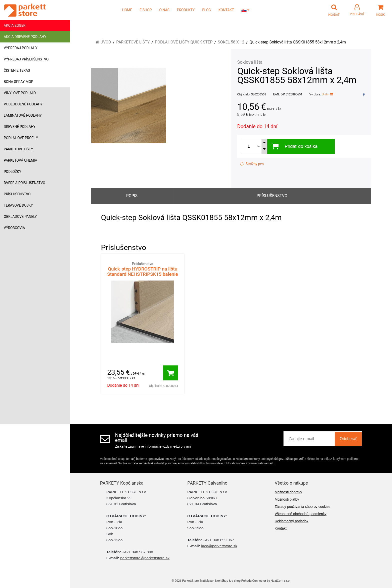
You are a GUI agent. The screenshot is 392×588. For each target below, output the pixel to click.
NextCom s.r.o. (281, 581)
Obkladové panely (20, 217)
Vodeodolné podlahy (23, 104)
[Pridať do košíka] (170, 373)
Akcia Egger (15, 25)
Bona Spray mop (18, 82)
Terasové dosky (18, 205)
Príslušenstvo (17, 194)
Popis (132, 196)
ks (259, 146)
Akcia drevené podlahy (25, 37)
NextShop (222, 581)
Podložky (12, 172)
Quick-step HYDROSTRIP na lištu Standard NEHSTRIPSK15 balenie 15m (143, 272)
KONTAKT (226, 10)
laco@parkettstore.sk (219, 546)
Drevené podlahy (20, 127)
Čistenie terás (17, 70)
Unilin (327, 94)
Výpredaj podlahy (21, 48)
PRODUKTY (186, 10)
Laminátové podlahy (23, 115)
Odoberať (348, 439)
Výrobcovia (14, 228)
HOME (127, 10)
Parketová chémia (20, 160)
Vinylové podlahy (20, 93)
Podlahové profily (21, 138)
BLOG (207, 10)
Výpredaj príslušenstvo (26, 59)
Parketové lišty (18, 149)
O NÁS (164, 10)
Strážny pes (252, 164)
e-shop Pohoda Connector (249, 581)
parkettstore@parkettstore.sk (145, 558)
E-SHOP (146, 10)
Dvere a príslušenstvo (24, 183)
